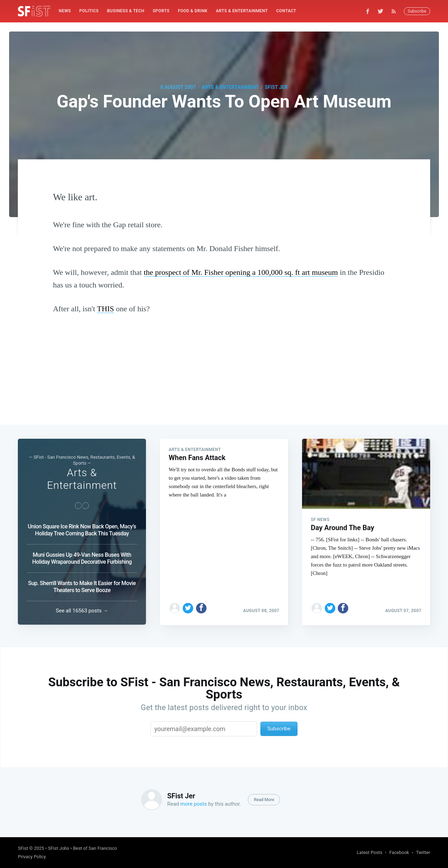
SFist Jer (276, 87)
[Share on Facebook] (201, 607)
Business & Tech (126, 11)
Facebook (399, 852)
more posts (194, 804)
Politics (89, 11)
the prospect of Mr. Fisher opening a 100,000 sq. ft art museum (241, 272)
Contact (286, 11)
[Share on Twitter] (188, 607)
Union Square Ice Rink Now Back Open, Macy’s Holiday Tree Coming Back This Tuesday (82, 530)
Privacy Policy (32, 857)
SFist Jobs (59, 848)
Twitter (423, 852)
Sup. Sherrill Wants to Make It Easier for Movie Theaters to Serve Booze (82, 587)
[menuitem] (65, 11)
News (65, 11)
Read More (264, 800)
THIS (106, 309)
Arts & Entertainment (242, 11)
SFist (23, 848)
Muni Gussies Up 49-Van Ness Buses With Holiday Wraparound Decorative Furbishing (82, 558)
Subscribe (417, 11)
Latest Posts (370, 852)
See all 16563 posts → (82, 611)
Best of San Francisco (95, 848)
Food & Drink (193, 11)
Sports (161, 11)
